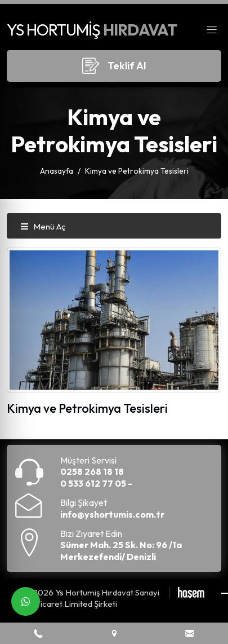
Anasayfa (57, 171)
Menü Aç (43, 226)
